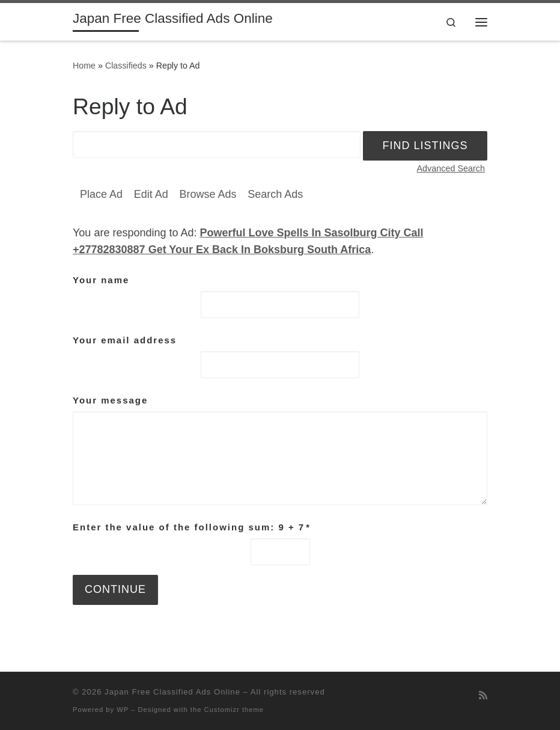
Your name (101, 280)
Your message (110, 400)
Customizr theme (234, 710)
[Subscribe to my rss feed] (483, 695)
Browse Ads (208, 194)
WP (123, 710)
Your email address (125, 340)
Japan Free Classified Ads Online (172, 692)
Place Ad (101, 194)
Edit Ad (151, 194)
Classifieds (126, 66)
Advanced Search (451, 168)
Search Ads (275, 194)
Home (84, 66)
